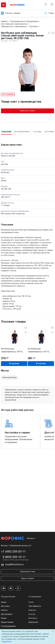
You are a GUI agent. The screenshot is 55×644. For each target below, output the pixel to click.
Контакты (33, 618)
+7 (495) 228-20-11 (13, 552)
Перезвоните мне (28, 572)
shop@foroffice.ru (14, 565)
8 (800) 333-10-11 (14, 557)
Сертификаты (35, 606)
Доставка (5, 606)
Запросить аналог (27, 111)
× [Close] (53, 632)
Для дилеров (7, 614)
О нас (31, 602)
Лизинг (4, 618)
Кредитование (7, 622)
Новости (32, 610)
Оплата (4, 610)
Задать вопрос (27, 578)
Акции (4, 602)
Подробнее (7, 642)
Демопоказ (33, 622)
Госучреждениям (8, 626)
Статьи (32, 614)
